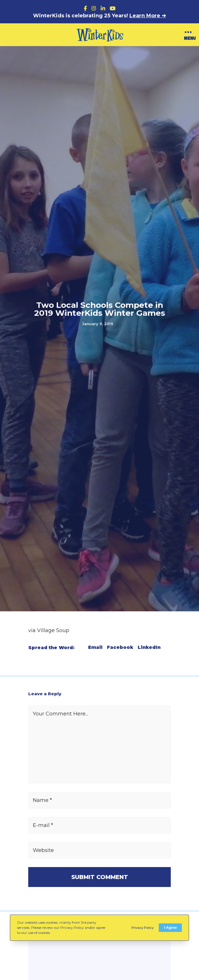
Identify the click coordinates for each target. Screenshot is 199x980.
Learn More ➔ (148, 16)
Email (95, 647)
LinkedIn (149, 647)
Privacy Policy (143, 928)
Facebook (120, 647)
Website (43, 850)
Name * (42, 800)
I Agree (170, 928)
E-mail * (43, 825)
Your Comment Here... (60, 714)
